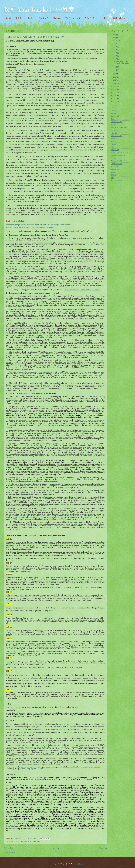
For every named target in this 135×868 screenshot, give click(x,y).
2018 (115, 92)
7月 (116, 53)
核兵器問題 (19, 841)
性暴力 (113, 147)
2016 (115, 98)
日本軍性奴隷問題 (117, 164)
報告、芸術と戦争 (117, 181)
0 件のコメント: (32, 838)
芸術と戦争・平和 (117, 136)
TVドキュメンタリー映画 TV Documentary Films (87, 18)
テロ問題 (114, 113)
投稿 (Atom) (11, 853)
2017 (115, 95)
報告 (112, 178)
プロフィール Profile (25, 18)
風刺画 (113, 172)
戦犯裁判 (114, 158)
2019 (115, 89)
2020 (115, 86)
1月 (116, 70)
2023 (115, 77)
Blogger (81, 864)
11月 (116, 44)
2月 (116, 67)
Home (9, 18)
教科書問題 (114, 130)
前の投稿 (103, 848)
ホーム (56, 848)
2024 (115, 74)
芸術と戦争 (114, 133)
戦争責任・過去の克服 (118, 155)
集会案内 (114, 139)
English (13, 841)
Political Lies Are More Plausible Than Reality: (35, 37)
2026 (115, 35)
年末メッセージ (116, 167)
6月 (116, 56)
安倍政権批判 (115, 116)
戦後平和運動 (115, 150)
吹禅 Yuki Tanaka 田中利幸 (39, 9)
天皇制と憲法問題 (117, 161)
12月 (116, 41)
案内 (112, 119)
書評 (112, 141)
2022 (115, 80)
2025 (115, 38)
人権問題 (114, 144)
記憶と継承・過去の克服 (32, 841)
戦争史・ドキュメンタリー (119, 153)
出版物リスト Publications (50, 18)
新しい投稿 (9, 848)
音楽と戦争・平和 (117, 122)
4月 (116, 59)
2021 (115, 83)
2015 (115, 101)
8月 (116, 50)
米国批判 (114, 175)
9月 (116, 47)
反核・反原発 (115, 169)
